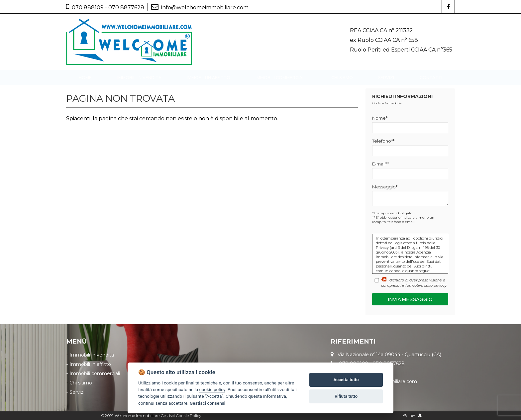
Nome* (380, 118)
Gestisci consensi (208, 403)
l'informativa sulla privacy (423, 286)
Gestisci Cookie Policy (181, 416)
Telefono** (383, 141)
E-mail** (380, 164)
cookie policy (212, 389)
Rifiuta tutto (346, 396)
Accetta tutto (346, 380)
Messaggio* (385, 187)
